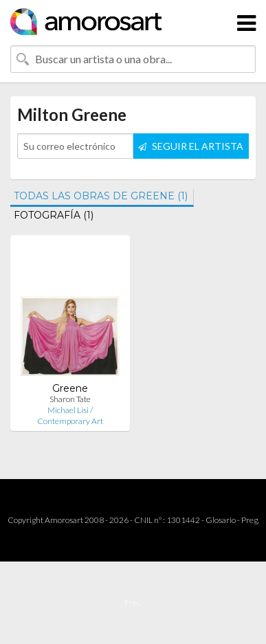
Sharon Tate (70, 399)
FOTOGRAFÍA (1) (54, 215)
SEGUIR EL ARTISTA (191, 146)
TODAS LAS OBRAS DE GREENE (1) (101, 196)
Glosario (221, 520)
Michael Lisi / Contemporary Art (70, 415)
